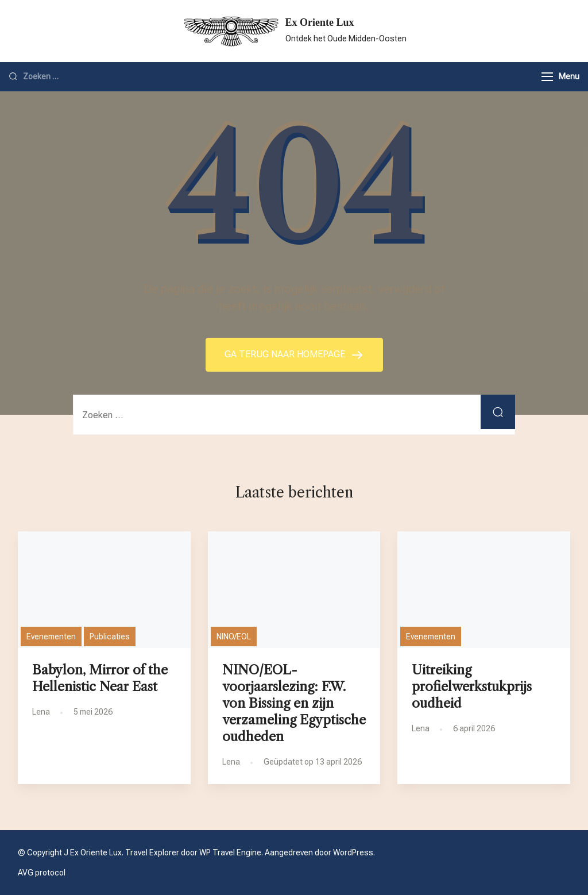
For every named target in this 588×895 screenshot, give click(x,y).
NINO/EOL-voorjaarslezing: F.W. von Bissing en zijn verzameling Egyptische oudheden (294, 703)
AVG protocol (42, 873)
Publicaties (110, 636)
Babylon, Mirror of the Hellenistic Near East (100, 678)
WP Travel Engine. (231, 852)
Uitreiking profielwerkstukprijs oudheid (472, 686)
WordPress (353, 852)
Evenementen (51, 636)
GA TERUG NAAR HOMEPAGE (286, 354)
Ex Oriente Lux (320, 22)
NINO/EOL (234, 636)
